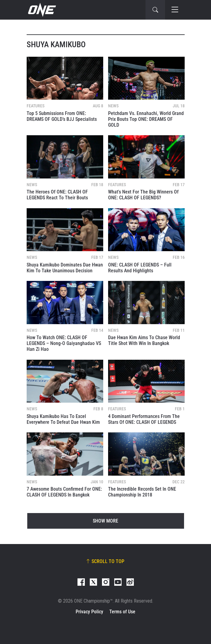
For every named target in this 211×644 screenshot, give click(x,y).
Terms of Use (122, 612)
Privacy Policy (89, 612)
